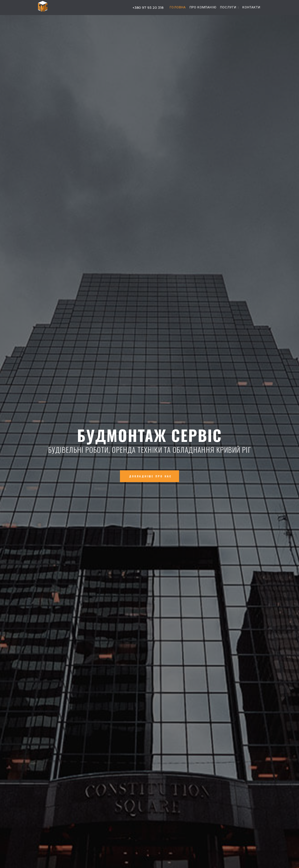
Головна (178, 7)
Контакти (251, 7)
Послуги (228, 7)
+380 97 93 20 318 (148, 7)
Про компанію (203, 7)
